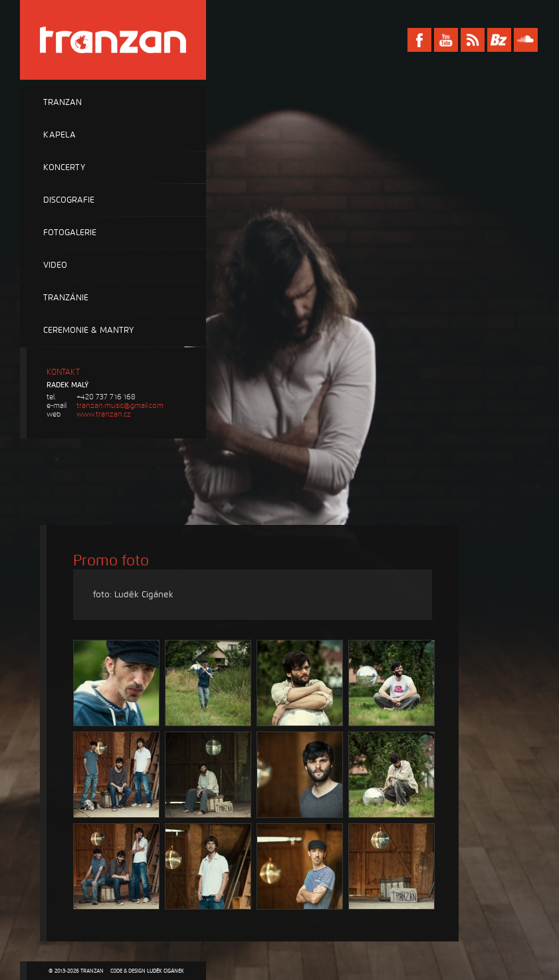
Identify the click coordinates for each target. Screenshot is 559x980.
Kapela (59, 135)
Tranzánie (66, 298)
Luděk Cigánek (166, 971)
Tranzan (62, 102)
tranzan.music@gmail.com (120, 406)
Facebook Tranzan (419, 40)
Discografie (69, 200)
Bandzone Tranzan (499, 40)
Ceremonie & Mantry (88, 330)
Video (55, 265)
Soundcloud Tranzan (526, 40)
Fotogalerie (70, 233)
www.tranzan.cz (104, 414)
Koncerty (64, 167)
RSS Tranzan (473, 40)
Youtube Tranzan (446, 40)
